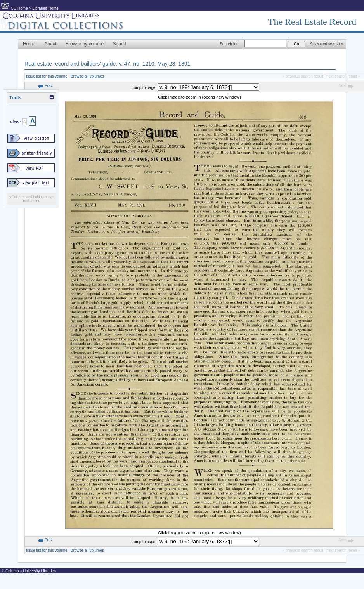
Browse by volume (85, 44)
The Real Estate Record (312, 22)
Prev (45, 86)
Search (120, 44)
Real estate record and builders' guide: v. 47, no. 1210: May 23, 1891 (107, 64)
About (50, 44)
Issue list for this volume (47, 76)
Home (29, 44)
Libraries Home (45, 8)
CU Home (19, 8)
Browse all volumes (87, 76)
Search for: (229, 44)
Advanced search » (326, 44)
